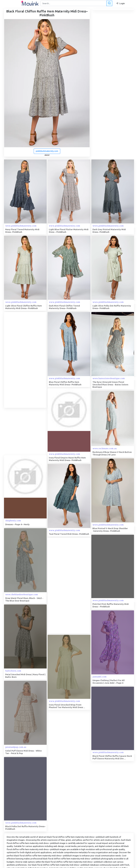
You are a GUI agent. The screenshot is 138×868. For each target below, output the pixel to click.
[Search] (76, 3)
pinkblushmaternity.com (47, 151)
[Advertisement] (28, 360)
